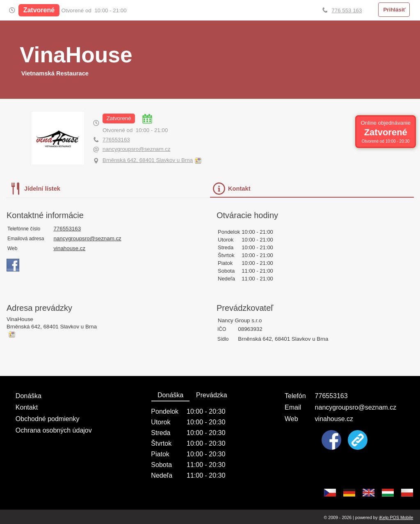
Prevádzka (212, 395)
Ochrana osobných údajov (54, 430)
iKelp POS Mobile (396, 517)
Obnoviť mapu (198, 161)
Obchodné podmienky (48, 419)
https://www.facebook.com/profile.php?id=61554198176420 (13, 265)
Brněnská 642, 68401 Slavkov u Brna (148, 160)
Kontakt (27, 407)
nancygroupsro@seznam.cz (136, 149)
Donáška (29, 396)
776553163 (116, 140)
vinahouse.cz (69, 248)
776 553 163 (347, 10)
